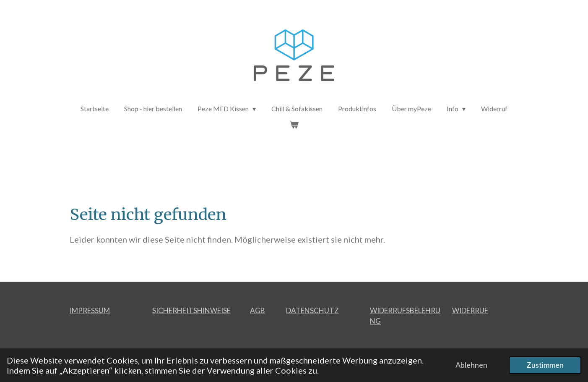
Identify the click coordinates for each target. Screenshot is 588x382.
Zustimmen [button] (545, 365)
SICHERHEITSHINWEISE (191, 310)
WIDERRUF (470, 310)
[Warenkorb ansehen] (294, 124)
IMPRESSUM (90, 310)
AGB (258, 310)
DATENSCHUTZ (312, 310)
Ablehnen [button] (471, 365)
